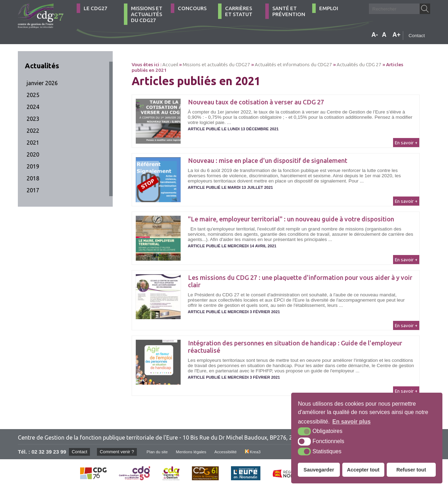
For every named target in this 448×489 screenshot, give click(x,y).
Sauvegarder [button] (319, 470)
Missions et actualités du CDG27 (147, 14)
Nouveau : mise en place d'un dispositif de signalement (268, 160)
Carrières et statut (239, 11)
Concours (192, 8)
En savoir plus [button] (352, 422)
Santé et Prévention (289, 11)
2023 (33, 119)
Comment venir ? (118, 452)
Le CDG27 (95, 8)
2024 (33, 107)
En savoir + (406, 143)
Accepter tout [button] (363, 470)
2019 (33, 166)
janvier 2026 (42, 83)
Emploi (329, 8)
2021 (33, 143)
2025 (33, 95)
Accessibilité (231, 452)
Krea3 (260, 452)
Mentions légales (195, 452)
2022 (33, 131)
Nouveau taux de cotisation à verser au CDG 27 (256, 102)
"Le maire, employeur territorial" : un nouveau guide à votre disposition (291, 219)
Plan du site (160, 452)
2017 (33, 190)
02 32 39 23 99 (49, 452)
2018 (33, 178)
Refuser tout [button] (411, 470)
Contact (417, 36)
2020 (33, 154)
